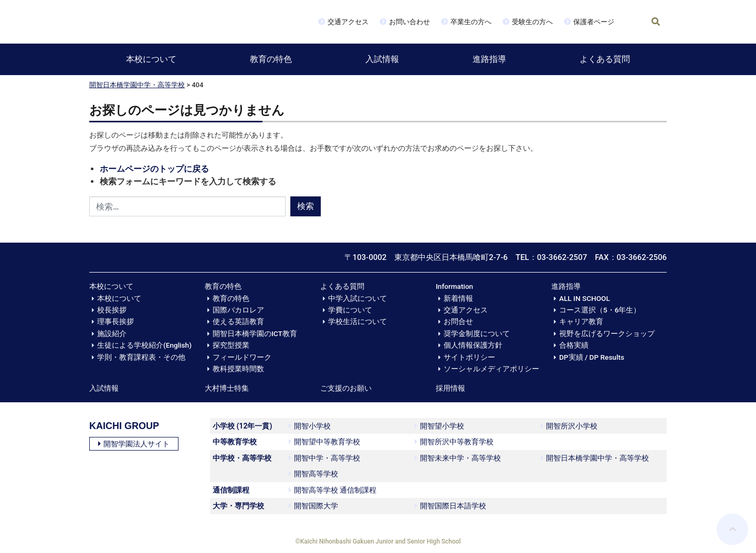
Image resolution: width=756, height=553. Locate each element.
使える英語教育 (238, 321)
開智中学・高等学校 (324, 458)
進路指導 (489, 59)
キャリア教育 (581, 321)
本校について (151, 59)
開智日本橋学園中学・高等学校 (137, 85)
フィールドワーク (242, 357)
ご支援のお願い (346, 388)
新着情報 (458, 298)
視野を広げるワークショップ (607, 333)
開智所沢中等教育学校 (454, 442)
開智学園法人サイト (134, 444)
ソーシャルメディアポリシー (491, 369)
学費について (350, 310)
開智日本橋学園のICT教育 (255, 333)
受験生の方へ (532, 22)
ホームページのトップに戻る (154, 169)
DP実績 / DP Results (592, 357)
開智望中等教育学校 (324, 442)
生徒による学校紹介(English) (144, 345)
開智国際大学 (313, 506)
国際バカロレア (238, 310)
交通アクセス (348, 22)
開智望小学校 (439, 426)
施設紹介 (112, 333)
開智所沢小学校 (569, 426)
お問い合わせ (409, 22)
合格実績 (574, 345)
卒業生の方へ (471, 22)
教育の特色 (271, 59)
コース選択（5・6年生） (600, 310)
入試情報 (382, 59)
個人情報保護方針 (473, 345)
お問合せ (458, 321)
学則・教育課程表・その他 (141, 357)
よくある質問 (605, 59)
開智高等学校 (313, 474)
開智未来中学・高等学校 (458, 458)
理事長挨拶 (115, 321)
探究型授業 (231, 345)
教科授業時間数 (238, 369)
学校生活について (358, 321)
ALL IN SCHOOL (585, 298)
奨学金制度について (477, 333)
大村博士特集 (227, 388)
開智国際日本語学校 (450, 506)
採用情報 (450, 388)
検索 (306, 206)
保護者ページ (594, 22)
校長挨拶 (112, 310)
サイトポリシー (469, 357)
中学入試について (358, 298)
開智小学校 (310, 426)
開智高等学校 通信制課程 (333, 490)
